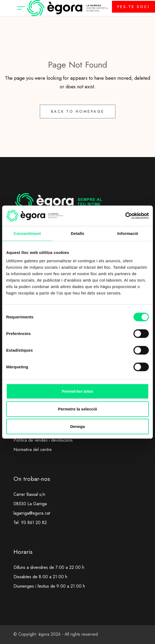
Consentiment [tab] (27, 233)
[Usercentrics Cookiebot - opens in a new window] (125, 216)
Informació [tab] (128, 233)
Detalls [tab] (77, 233)
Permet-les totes (78, 391)
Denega (77, 426)
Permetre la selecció (77, 409)
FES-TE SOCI (134, 7)
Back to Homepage (78, 111)
